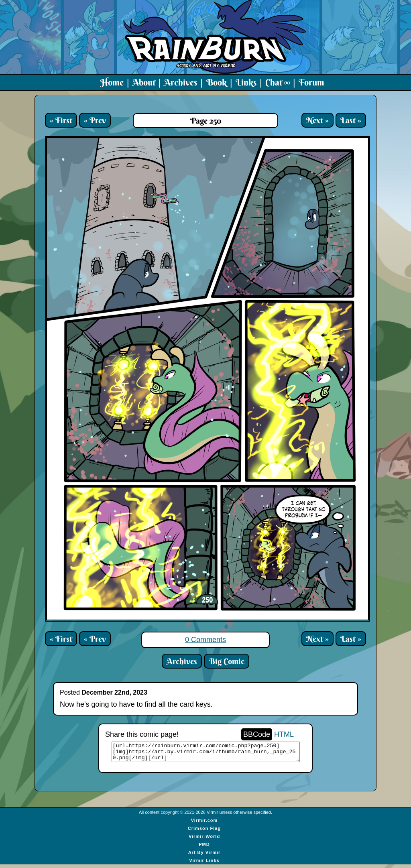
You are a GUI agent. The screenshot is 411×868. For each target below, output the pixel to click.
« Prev (95, 120)
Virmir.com (204, 824)
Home (112, 82)
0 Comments (205, 640)
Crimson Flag (204, 832)
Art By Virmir (204, 856)
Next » (317, 120)
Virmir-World (204, 840)
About (144, 82)
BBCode (257, 734)
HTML (284, 734)
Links (246, 82)
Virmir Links (204, 864)
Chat (278, 82)
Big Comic (227, 661)
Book (217, 82)
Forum (311, 82)
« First (61, 120)
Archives (181, 82)
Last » (351, 120)
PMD (204, 848)
